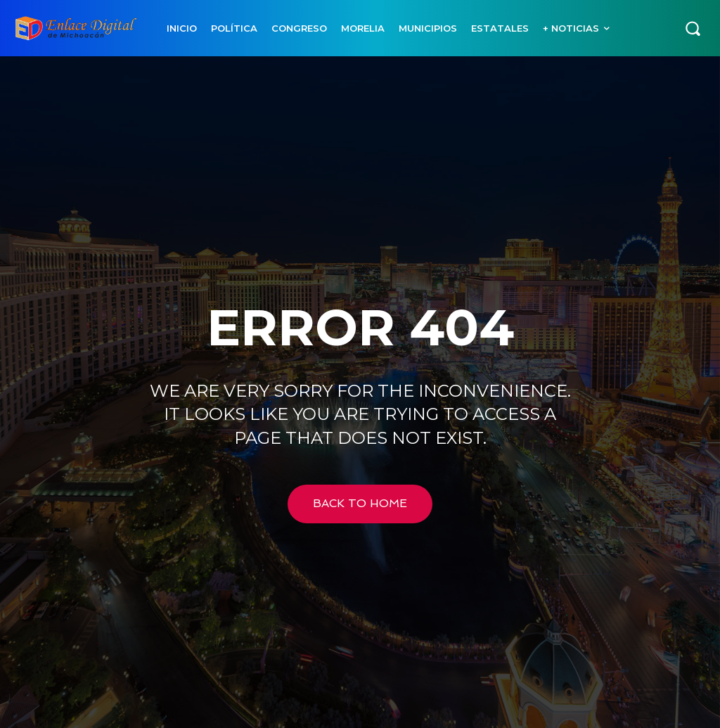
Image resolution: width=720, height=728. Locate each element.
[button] (693, 28)
